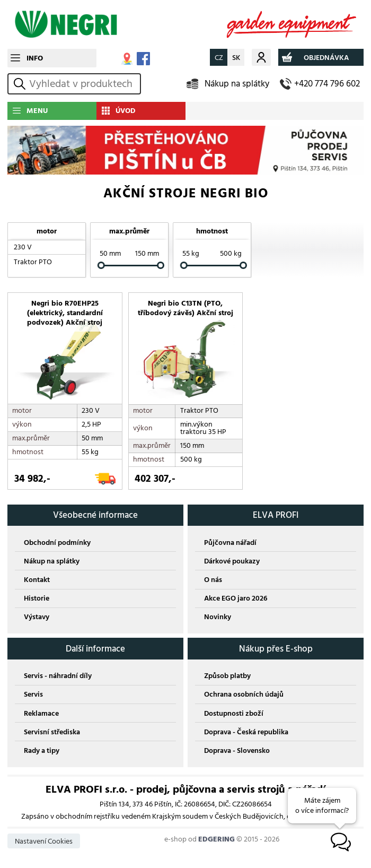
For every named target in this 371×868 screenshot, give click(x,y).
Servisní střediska (52, 733)
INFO (35, 58)
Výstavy (37, 618)
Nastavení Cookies (44, 842)
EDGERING (217, 840)
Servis (33, 695)
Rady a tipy (42, 752)
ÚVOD (126, 111)
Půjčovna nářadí (230, 543)
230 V (23, 247)
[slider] (101, 266)
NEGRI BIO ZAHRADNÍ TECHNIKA (185, 24)
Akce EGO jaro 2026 (236, 599)
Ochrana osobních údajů (244, 695)
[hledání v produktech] (83, 84)
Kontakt (37, 581)
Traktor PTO (33, 262)
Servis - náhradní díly (58, 677)
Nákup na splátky (237, 84)
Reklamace (41, 714)
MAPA (127, 59)
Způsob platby (227, 677)
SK (236, 58)
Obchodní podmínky (57, 543)
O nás (213, 581)
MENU (37, 111)
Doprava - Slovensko (237, 752)
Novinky (218, 618)
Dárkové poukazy (232, 562)
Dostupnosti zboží (234, 714)
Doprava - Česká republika (246, 733)
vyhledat (21, 84)
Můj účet (261, 57)
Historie (37, 599)
